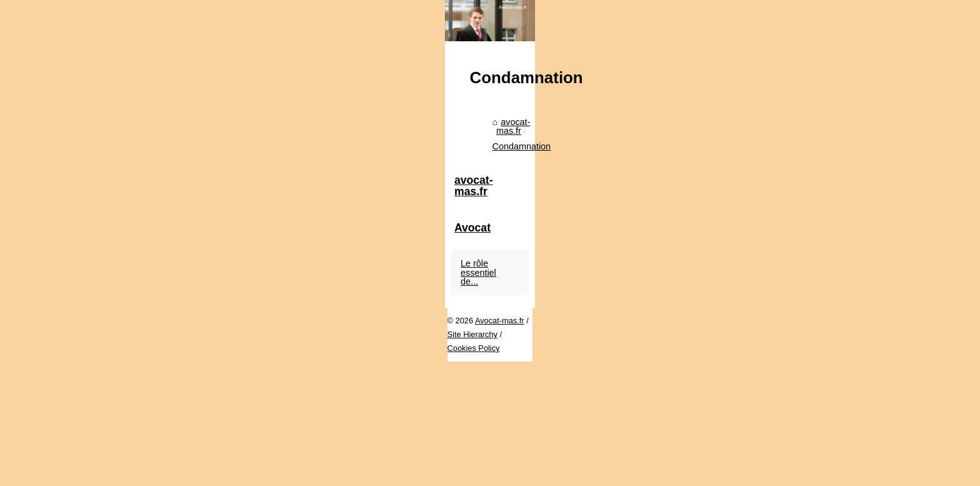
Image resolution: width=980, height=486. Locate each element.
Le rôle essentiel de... (736, 433)
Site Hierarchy (224, 473)
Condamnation (247, 431)
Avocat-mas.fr (167, 473)
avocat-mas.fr (179, 431)
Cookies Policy (282, 473)
